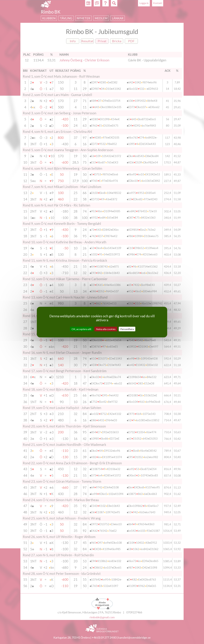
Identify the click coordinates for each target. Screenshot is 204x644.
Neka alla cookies (106, 329)
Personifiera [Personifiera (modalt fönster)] (127, 329)
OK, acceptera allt (81, 329)
